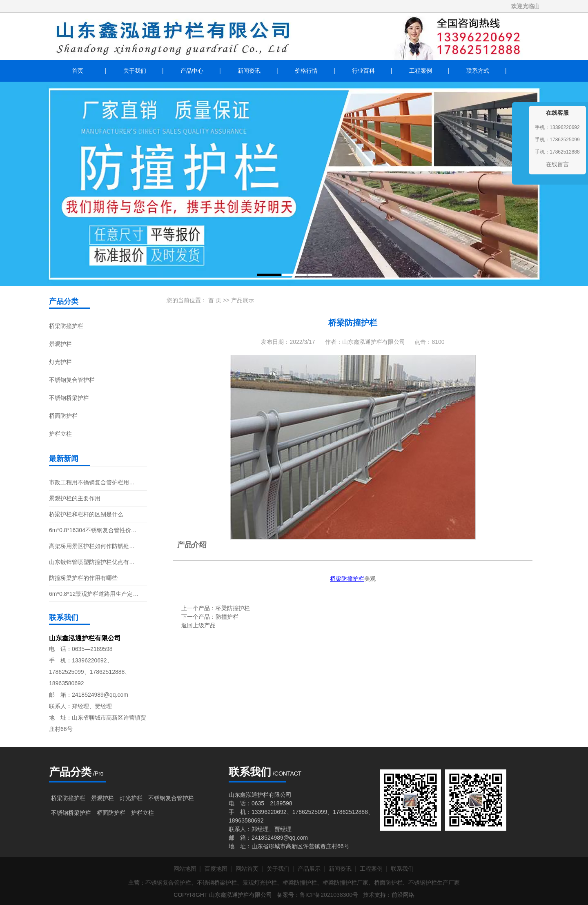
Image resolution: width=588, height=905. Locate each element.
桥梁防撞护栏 (66, 326)
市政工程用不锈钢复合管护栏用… (92, 482)
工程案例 (421, 71)
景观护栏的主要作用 (75, 498)
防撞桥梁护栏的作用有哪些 (83, 578)
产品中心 (192, 71)
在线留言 (557, 164)
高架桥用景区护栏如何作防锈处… (92, 546)
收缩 (519, 152)
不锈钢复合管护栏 (72, 380)
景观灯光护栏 (260, 883)
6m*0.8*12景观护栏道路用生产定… (94, 594)
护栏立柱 (60, 434)
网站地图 (185, 869)
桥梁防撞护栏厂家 (345, 883)
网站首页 (247, 869)
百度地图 (216, 869)
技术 (369, 895)
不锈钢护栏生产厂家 (434, 883)
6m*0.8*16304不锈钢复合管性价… (93, 530)
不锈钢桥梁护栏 (69, 398)
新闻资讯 (249, 71)
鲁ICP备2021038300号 (329, 895)
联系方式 (478, 71)
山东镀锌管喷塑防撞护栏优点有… (92, 562)
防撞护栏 (227, 617)
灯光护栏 (60, 362)
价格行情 (306, 71)
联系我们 (402, 869)
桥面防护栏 (63, 416)
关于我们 (135, 71)
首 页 (215, 300)
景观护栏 (60, 344)
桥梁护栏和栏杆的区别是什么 (86, 514)
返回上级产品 (198, 625)
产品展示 (243, 300)
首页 (78, 71)
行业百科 (363, 71)
